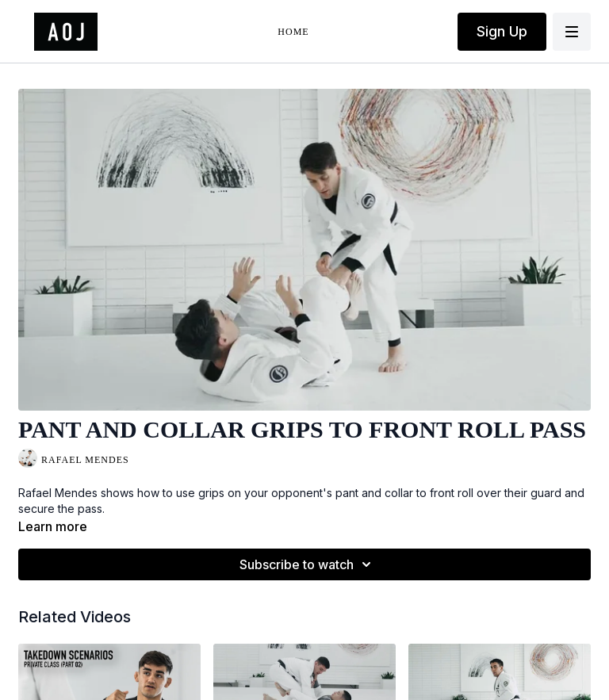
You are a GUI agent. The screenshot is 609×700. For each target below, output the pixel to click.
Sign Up (502, 31)
